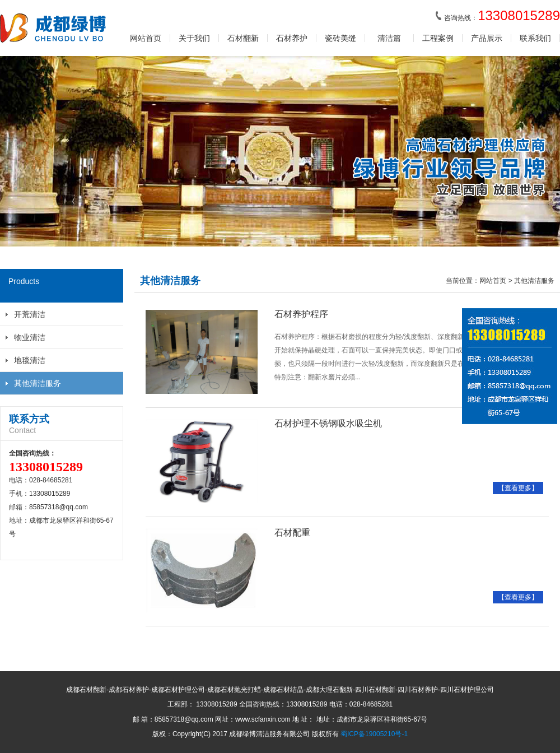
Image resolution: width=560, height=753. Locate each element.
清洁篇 (389, 38)
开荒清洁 (30, 314)
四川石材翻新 (375, 690)
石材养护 (292, 38)
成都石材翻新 (86, 690)
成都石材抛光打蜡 (234, 690)
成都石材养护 (129, 690)
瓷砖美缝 (340, 38)
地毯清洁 (30, 360)
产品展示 (487, 38)
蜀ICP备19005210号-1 (374, 734)
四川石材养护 (418, 690)
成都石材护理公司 (178, 690)
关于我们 (194, 38)
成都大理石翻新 (329, 690)
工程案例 (438, 38)
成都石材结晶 (283, 690)
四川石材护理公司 (467, 690)
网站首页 (146, 38)
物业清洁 (30, 337)
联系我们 (535, 38)
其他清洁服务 (38, 383)
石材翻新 (243, 38)
